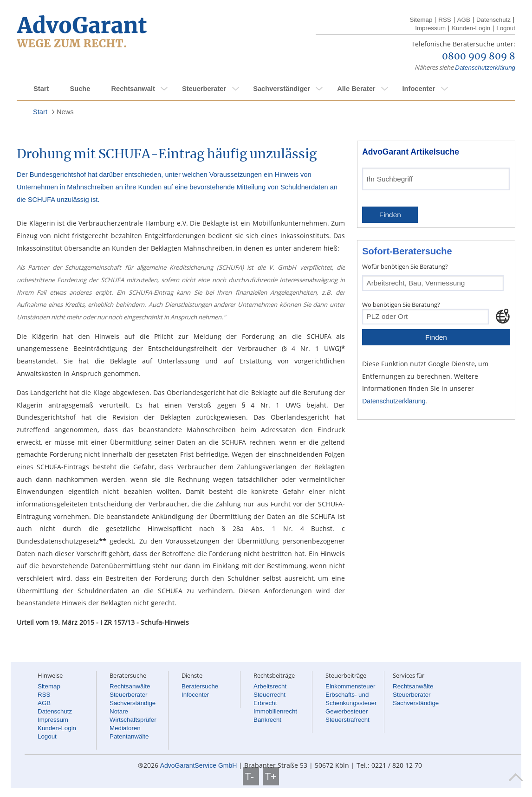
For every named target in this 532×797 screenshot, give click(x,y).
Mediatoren (125, 728)
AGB (464, 20)
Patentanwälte (129, 736)
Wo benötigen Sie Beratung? (401, 305)
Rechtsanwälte (130, 686)
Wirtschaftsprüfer (133, 720)
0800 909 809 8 (479, 57)
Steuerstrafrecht (347, 720)
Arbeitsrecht (270, 686)
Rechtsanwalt (133, 89)
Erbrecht (265, 703)
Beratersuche (200, 686)
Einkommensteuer (350, 686)
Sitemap (421, 20)
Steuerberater (204, 89)
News (65, 112)
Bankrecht (267, 720)
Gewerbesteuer (347, 711)
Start (41, 89)
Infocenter (418, 89)
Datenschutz (493, 20)
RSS (444, 20)
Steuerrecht (269, 695)
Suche (80, 89)
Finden (390, 215)
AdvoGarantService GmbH (199, 765)
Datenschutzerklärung (485, 68)
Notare (119, 711)
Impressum (430, 28)
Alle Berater (356, 89)
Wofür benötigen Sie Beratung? (405, 266)
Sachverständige (133, 703)
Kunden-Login (471, 28)
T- (251, 776)
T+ (271, 776)
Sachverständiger (282, 89)
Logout (506, 28)
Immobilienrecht (275, 711)
